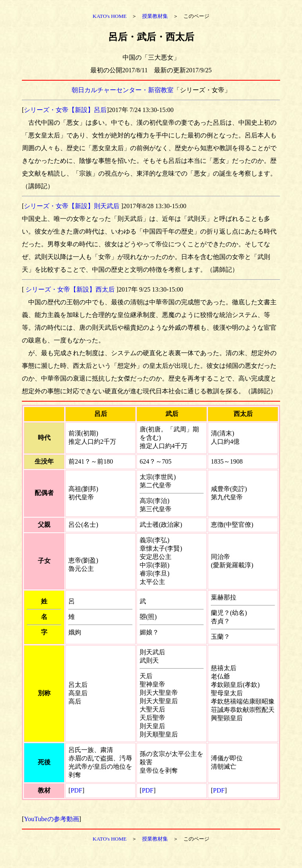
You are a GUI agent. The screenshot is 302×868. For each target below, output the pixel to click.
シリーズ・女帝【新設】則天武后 (72, 206)
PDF (76, 790)
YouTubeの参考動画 (51, 819)
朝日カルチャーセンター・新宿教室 (123, 90)
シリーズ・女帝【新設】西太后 (70, 289)
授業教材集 (155, 16)
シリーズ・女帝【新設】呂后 (65, 110)
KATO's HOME (110, 16)
